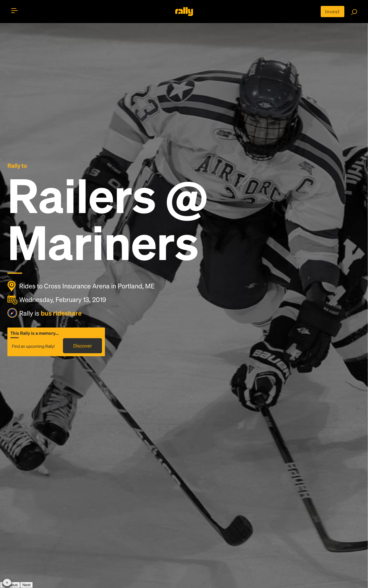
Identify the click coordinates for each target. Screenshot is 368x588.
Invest (332, 11)
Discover (83, 346)
